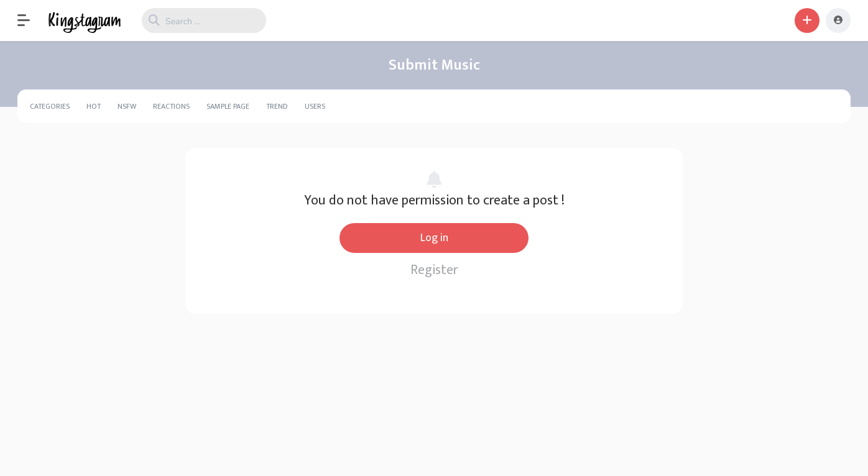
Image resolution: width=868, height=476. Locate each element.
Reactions (171, 106)
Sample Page (228, 106)
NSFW (127, 106)
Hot (94, 106)
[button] (30, 21)
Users (315, 106)
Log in (434, 238)
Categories (50, 106)
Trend (277, 106)
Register (434, 270)
